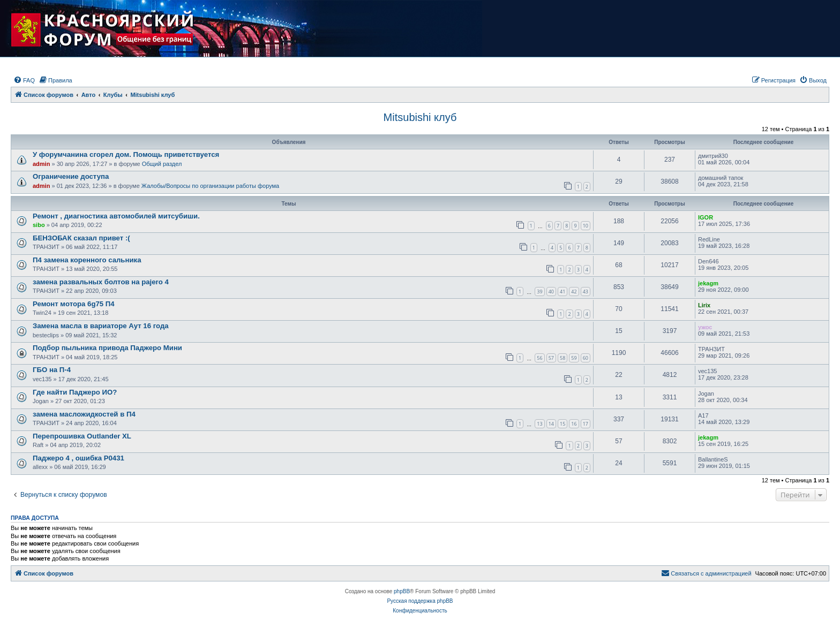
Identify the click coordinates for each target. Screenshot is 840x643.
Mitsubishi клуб (420, 117)
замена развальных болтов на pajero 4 (101, 282)
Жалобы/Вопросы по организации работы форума (210, 186)
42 (574, 292)
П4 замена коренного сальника (87, 260)
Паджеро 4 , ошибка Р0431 (78, 458)
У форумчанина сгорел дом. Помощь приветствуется (126, 154)
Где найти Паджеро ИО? (75, 392)
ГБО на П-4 (52, 370)
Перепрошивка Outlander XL (82, 436)
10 (586, 226)
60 (586, 358)
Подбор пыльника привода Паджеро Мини (107, 348)
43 (586, 292)
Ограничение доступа (71, 176)
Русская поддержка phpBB (420, 601)
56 (539, 358)
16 (574, 424)
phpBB (402, 591)
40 (551, 292)
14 (551, 424)
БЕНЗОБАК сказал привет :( (81, 238)
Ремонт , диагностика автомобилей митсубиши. (116, 216)
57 (551, 358)
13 (539, 424)
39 (539, 292)
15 (562, 424)
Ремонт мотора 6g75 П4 (74, 304)
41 (562, 292)
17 (586, 424)
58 (562, 358)
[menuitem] (24, 80)
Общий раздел (162, 164)
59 (574, 358)
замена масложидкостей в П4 (84, 414)
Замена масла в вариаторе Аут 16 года (101, 326)
